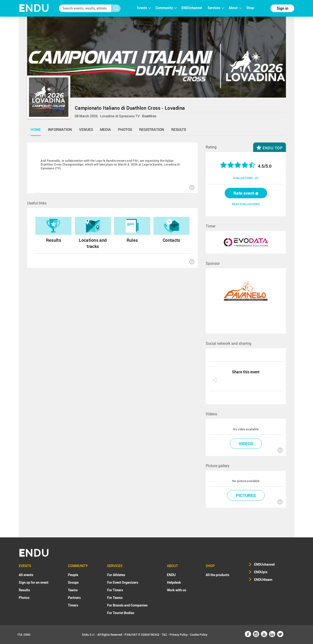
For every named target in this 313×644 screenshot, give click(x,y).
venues (86, 129)
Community (166, 8)
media (105, 129)
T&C (164, 635)
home (36, 129)
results (179, 129)
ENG (27, 635)
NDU (34, 8)
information (60, 129)
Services (216, 8)
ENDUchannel (192, 8)
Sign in (282, 8)
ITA (20, 635)
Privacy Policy (179, 635)
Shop (250, 8)
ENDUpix (261, 572)
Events (144, 8)
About (235, 8)
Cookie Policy (199, 635)
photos (125, 129)
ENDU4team (263, 580)
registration (152, 129)
